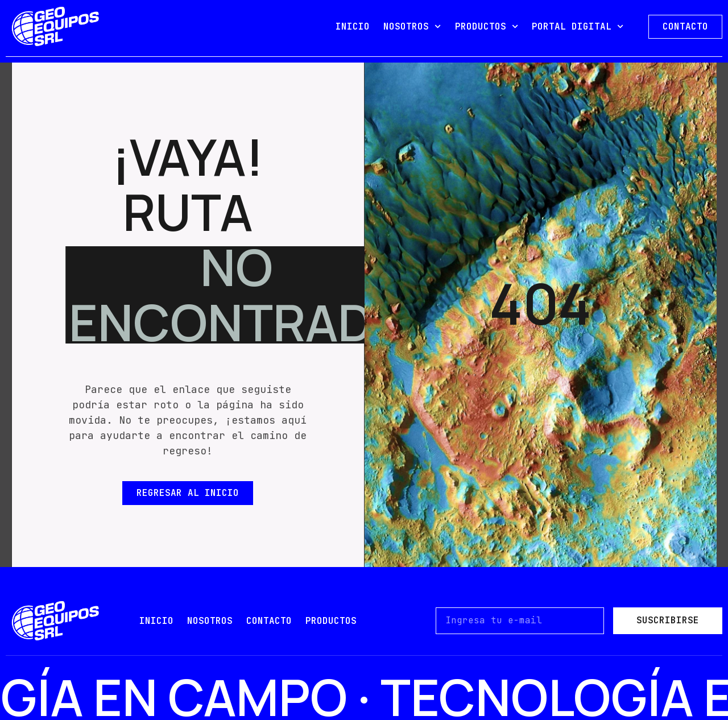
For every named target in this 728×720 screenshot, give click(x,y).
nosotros (210, 621)
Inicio (156, 621)
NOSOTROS (412, 26)
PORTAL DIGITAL (578, 26)
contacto (269, 621)
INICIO (353, 26)
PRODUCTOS (487, 26)
